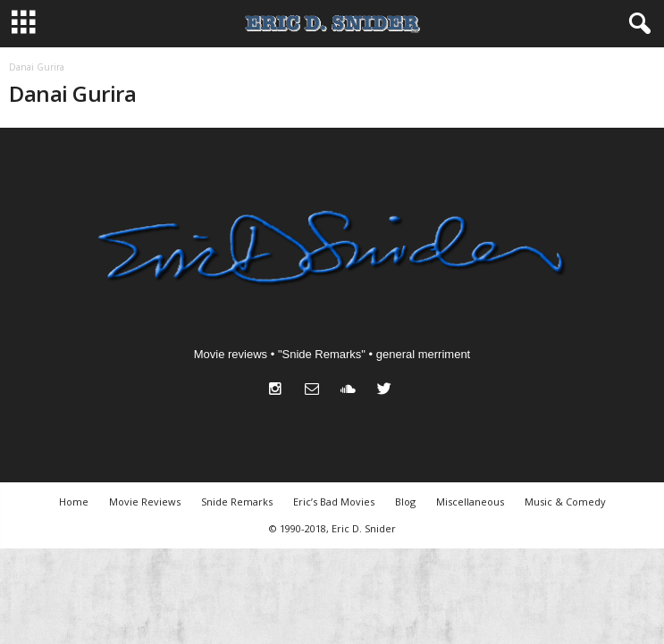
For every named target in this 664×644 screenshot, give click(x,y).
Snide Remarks (237, 502)
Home (74, 502)
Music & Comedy (565, 502)
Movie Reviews (145, 502)
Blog (405, 502)
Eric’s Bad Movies (334, 502)
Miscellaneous (470, 502)
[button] (636, 24)
